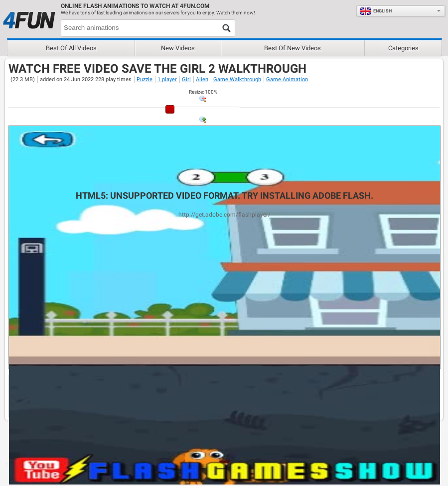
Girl (186, 79)
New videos (178, 48)
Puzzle (145, 79)
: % (203, 92)
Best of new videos (293, 48)
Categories (403, 48)
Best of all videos (71, 48)
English (376, 11)
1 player (167, 79)
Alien (202, 79)
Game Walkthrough (237, 79)
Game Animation (287, 79)
